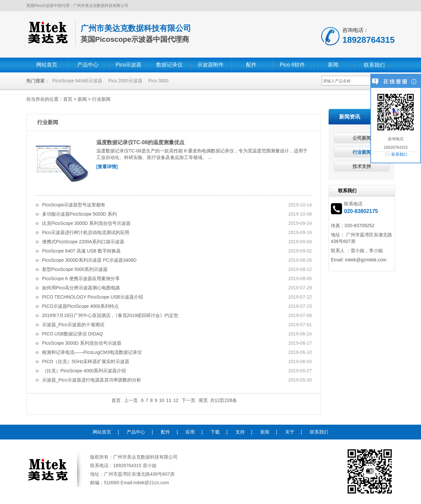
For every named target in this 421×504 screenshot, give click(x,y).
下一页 (188, 400)
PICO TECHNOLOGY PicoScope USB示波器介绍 (93, 297)
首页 (68, 99)
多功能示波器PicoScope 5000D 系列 (80, 214)
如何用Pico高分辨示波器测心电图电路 (81, 287)
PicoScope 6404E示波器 (77, 81)
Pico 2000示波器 (126, 81)
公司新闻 (362, 138)
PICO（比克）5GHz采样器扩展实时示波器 (86, 361)
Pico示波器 (128, 65)
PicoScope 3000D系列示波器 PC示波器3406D (90, 260)
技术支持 (362, 166)
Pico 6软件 (292, 65)
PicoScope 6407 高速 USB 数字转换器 (82, 251)
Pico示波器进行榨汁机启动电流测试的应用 (86, 232)
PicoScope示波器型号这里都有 (74, 204)
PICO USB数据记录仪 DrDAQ (73, 333)
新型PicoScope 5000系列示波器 (75, 269)
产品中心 (88, 65)
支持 (240, 432)
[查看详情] (107, 167)
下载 (215, 432)
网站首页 (47, 65)
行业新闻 (101, 99)
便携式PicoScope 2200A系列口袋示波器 (83, 241)
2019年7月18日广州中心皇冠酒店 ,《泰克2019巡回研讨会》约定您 (110, 315)
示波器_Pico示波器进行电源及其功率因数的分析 (92, 380)
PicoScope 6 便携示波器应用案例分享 (81, 278)
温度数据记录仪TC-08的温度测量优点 (140, 142)
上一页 (131, 400)
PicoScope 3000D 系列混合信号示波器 (82, 343)
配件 (251, 65)
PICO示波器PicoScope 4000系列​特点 (81, 306)
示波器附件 (210, 65)
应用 (190, 432)
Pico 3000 (159, 81)
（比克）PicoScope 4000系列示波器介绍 (84, 370)
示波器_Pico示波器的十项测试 (73, 324)
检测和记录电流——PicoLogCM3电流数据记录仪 (92, 352)
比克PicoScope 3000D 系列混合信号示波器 (87, 223)
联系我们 (374, 65)
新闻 (333, 65)
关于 (290, 432)
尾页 (203, 400)
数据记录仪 (169, 65)
